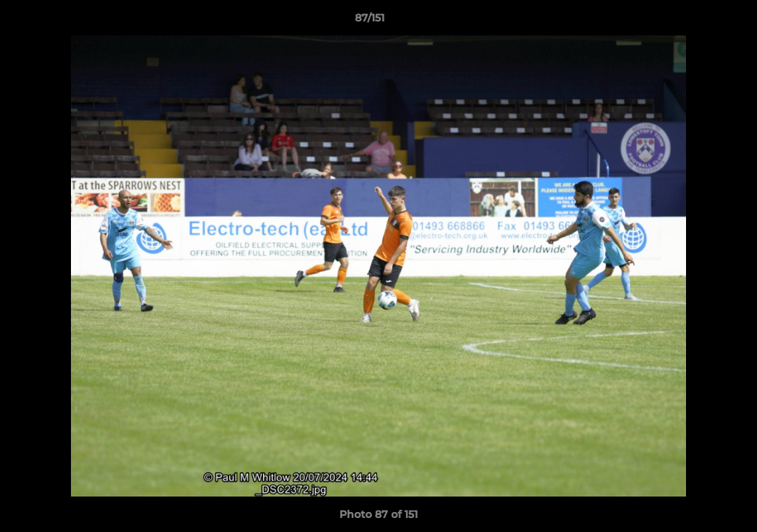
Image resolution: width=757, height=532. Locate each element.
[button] (695, 21)
